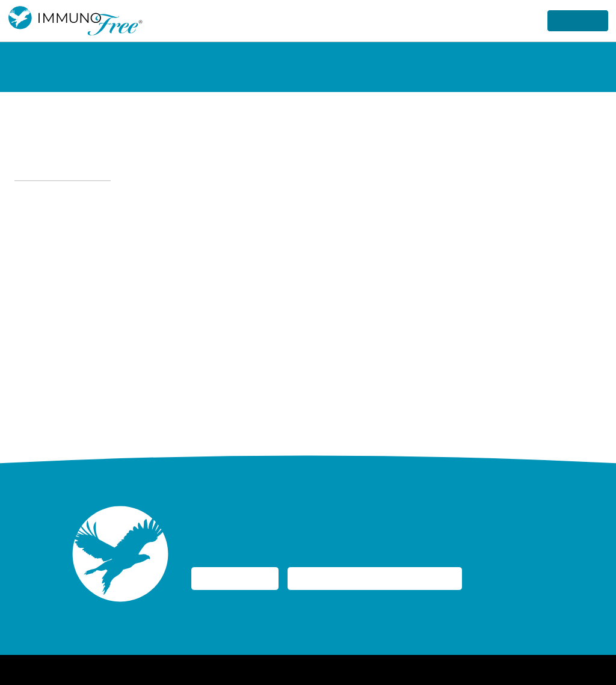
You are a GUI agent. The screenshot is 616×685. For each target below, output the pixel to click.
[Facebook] (547, 670)
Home (181, 670)
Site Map (369, 670)
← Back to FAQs (60, 170)
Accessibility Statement (303, 670)
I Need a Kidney (240, 579)
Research (510, 20)
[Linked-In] (582, 670)
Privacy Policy (227, 670)
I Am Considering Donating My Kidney (397, 579)
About (459, 20)
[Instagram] (565, 670)
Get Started (575, 20)
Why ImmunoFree (310, 20)
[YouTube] (600, 670)
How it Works (399, 20)
